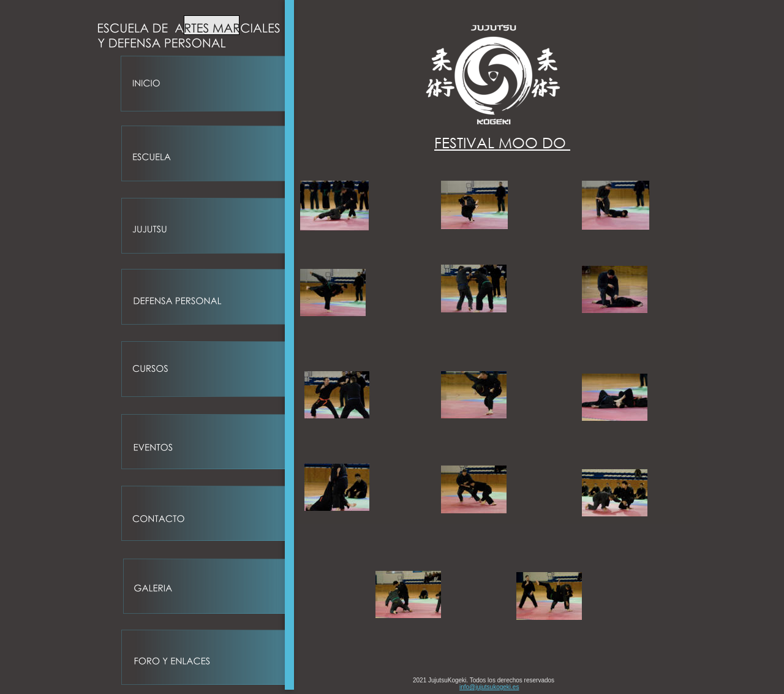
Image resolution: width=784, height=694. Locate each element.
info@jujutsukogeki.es (489, 687)
